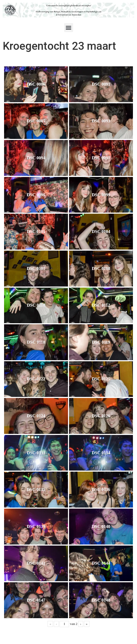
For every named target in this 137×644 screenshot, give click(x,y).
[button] (69, 28)
